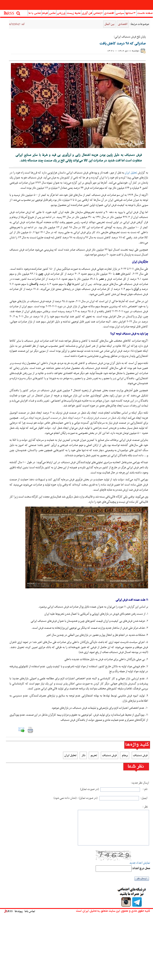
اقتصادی (109, 13)
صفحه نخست (145, 13)
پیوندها (19, 911)
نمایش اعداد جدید (140, 863)
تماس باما (30, 911)
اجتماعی (98, 13)
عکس (52, 13)
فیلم (45, 13)
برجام (125, 755)
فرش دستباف (140, 755)
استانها (131, 13)
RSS (9, 911)
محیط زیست (74, 13)
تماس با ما (35, 13)
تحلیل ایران (131, 173)
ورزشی (61, 13)
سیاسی (120, 13)
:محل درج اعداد (141, 868)
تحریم (94, 755)
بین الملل (109, 24)
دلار (83, 755)
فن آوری (87, 13)
